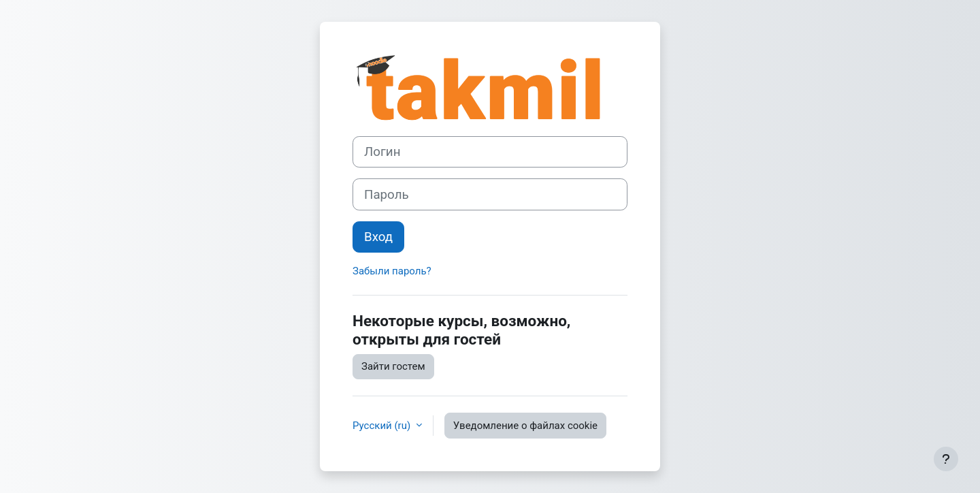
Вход (378, 237)
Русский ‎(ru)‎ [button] (383, 426)
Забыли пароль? (392, 271)
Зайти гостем (393, 366)
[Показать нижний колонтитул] (946, 459)
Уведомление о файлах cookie (525, 426)
